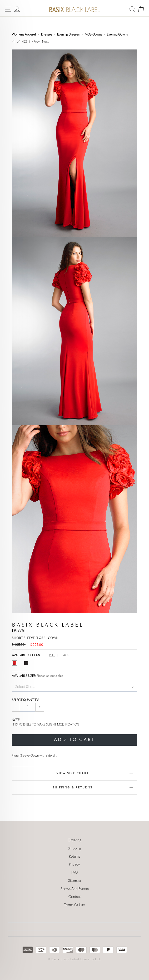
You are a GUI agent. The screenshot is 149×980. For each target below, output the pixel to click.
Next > (46, 42)
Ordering (74, 840)
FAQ (75, 873)
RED (52, 656)
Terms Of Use (74, 905)
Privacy (74, 865)
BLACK (65, 656)
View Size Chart (73, 773)
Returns (75, 857)
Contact (75, 897)
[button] (74, 687)
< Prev (36, 42)
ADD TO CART (75, 740)
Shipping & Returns (72, 787)
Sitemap (74, 881)
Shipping (74, 849)
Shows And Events (75, 889)
